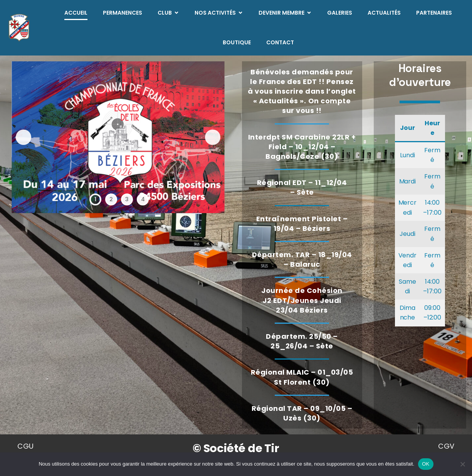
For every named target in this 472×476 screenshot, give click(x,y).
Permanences (123, 13)
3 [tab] (127, 199)
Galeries (340, 13)
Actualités (384, 13)
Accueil (76, 13)
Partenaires (434, 13)
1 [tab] (95, 199)
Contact (280, 42)
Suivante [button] (213, 137)
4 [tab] (143, 199)
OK (426, 464)
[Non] (462, 464)
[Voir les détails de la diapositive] (118, 137)
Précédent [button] (24, 137)
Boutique (237, 42)
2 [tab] (111, 199)
